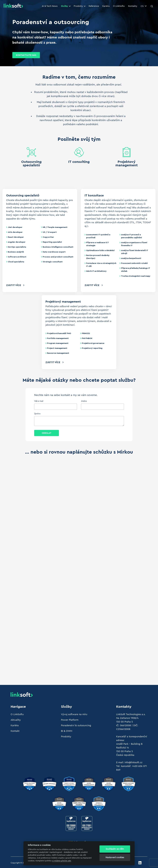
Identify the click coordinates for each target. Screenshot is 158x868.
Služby (66, 6)
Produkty (80, 6)
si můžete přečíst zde (62, 861)
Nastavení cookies (115, 857)
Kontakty (133, 6)
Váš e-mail (39, 401)
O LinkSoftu (119, 6)
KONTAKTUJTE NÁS (26, 55)
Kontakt (15, 731)
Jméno (84, 401)
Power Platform (70, 720)
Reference (94, 6)
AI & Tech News (50, 6)
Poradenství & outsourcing (76, 725)
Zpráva (37, 414)
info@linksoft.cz (133, 762)
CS (144, 6)
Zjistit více (14, 285)
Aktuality (16, 720)
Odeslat (47, 433)
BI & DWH (67, 731)
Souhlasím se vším (115, 849)
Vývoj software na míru (74, 714)
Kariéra (106, 6)
